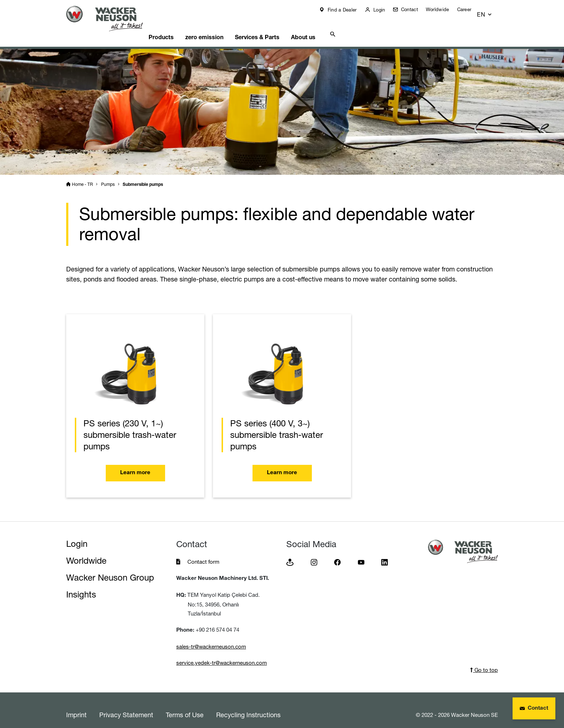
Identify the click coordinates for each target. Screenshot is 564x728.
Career (469, 9)
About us (327, 27)
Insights (81, 585)
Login (384, 10)
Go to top (484, 661)
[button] (491, 11)
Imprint (76, 706)
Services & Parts (277, 27)
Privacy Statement (126, 706)
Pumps (108, 175)
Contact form (203, 553)
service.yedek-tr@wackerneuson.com (222, 654)
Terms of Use (185, 706)
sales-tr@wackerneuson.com (211, 638)
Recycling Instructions (248, 706)
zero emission (221, 27)
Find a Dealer (347, 10)
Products (174, 27)
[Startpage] (110, 19)
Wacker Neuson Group (110, 569)
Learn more (135, 464)
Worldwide (443, 9)
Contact (414, 9)
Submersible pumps (143, 176)
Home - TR (82, 175)
